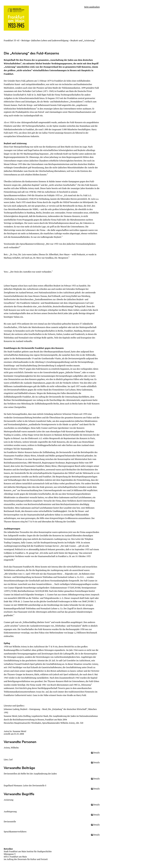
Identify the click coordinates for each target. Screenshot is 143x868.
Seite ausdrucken (92, 7)
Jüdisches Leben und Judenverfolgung (50, 40)
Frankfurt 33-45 (12, 40)
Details (96, 753)
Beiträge (26, 40)
